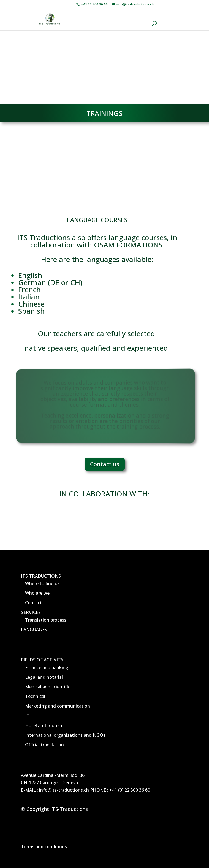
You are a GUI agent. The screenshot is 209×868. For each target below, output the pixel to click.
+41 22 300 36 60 (94, 4)
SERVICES (31, 612)
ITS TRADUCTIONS (41, 576)
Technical (35, 696)
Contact (33, 603)
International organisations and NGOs (65, 735)
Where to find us (42, 583)
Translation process (46, 620)
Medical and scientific (48, 687)
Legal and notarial (44, 677)
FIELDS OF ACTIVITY (42, 660)
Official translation (44, 745)
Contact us (105, 464)
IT (27, 716)
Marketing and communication (58, 706)
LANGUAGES (34, 630)
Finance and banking (47, 667)
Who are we (37, 593)
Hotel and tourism (44, 725)
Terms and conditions (44, 847)
